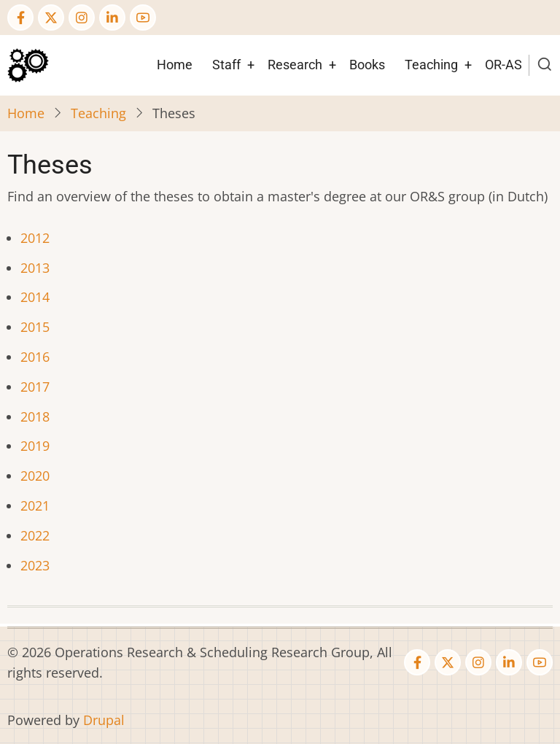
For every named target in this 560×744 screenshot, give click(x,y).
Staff (226, 65)
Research (295, 65)
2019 (35, 446)
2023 (35, 565)
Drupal (104, 720)
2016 (35, 357)
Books (367, 65)
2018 (35, 416)
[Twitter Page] (51, 18)
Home (175, 65)
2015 (35, 327)
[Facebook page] (20, 18)
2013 (35, 268)
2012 (35, 238)
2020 (35, 476)
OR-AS (503, 65)
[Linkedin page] (112, 18)
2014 (35, 297)
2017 (35, 387)
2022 (35, 535)
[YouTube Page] (143, 18)
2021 (35, 505)
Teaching (431, 65)
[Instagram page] (82, 18)
